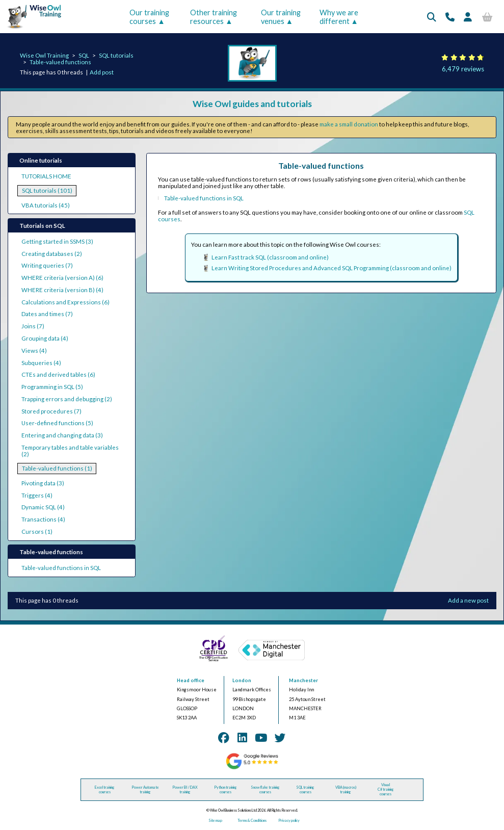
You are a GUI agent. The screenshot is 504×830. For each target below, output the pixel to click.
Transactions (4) (43, 519)
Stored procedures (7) (51, 411)
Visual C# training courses (386, 789)
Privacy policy (289, 821)
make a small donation (349, 124)
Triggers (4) (37, 495)
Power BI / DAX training (185, 790)
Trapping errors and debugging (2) (67, 399)
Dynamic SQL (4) (43, 507)
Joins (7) (33, 326)
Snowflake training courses (265, 790)
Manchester (303, 680)
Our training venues (281, 17)
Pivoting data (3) (43, 483)
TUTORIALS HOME (46, 176)
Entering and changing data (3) (62, 435)
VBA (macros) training (346, 790)
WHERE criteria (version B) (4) (62, 290)
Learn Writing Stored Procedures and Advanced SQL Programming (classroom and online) (331, 268)
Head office (191, 680)
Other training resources (214, 17)
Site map (215, 821)
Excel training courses (105, 790)
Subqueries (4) (41, 363)
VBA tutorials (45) (46, 205)
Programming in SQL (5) (52, 387)
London (242, 680)
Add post (102, 72)
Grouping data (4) (45, 338)
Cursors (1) (37, 531)
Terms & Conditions (252, 821)
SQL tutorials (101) (47, 190)
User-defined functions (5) (57, 423)
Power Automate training (145, 790)
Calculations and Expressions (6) (65, 302)
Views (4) (34, 351)
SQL (84, 55)
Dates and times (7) (47, 314)
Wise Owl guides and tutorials (252, 104)
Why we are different (339, 17)
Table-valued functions (60, 62)
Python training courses (226, 790)
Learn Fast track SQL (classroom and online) (270, 257)
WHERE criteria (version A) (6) (62, 278)
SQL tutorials (116, 55)
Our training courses (149, 17)
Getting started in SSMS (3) (57, 241)
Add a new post (468, 600)
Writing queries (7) (47, 265)
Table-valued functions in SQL (61, 568)
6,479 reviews (463, 69)
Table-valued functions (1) (57, 468)
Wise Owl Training (44, 55)
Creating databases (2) (52, 254)
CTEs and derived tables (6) (58, 374)
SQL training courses (305, 790)
